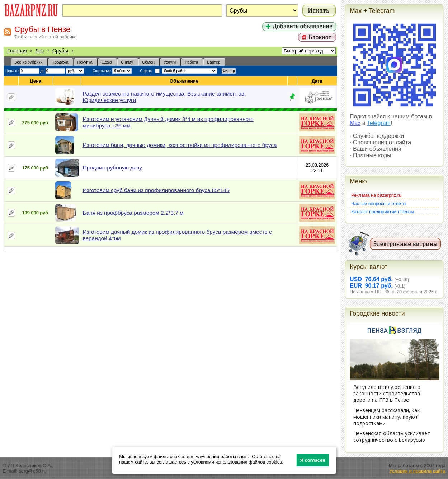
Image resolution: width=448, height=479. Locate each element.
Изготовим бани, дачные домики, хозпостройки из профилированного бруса (180, 145)
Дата (317, 81)
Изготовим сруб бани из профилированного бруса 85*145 (156, 190)
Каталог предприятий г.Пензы (383, 212)
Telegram (379, 123)
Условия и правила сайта (417, 471)
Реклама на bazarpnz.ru (376, 195)
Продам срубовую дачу (113, 168)
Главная (17, 51)
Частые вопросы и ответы (379, 203)
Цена (36, 81)
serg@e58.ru (32, 471)
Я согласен (313, 460)
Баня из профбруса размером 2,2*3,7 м (133, 213)
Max (355, 123)
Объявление (184, 81)
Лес (40, 51)
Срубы (60, 51)
